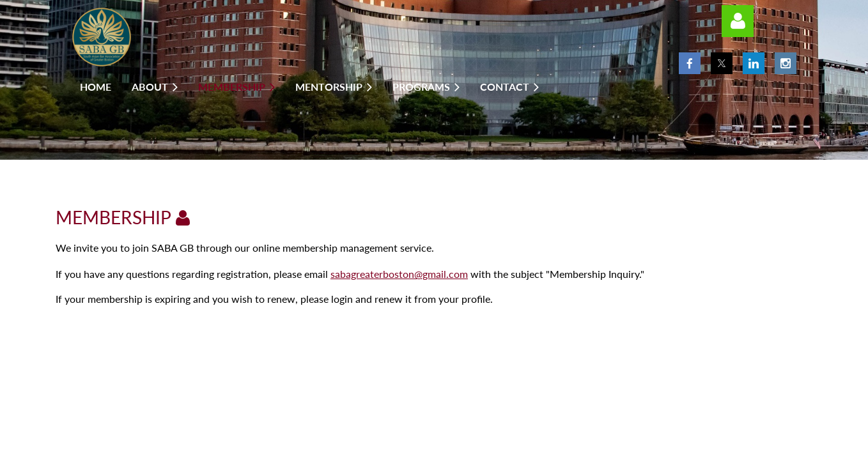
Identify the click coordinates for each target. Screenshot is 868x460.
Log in (738, 21)
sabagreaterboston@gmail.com (399, 274)
